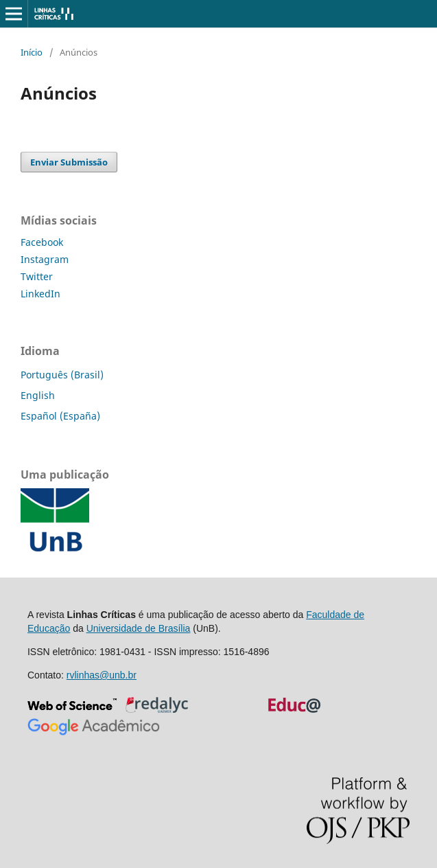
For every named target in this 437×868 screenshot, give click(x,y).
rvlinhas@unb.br (102, 675)
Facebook (42, 242)
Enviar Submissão (69, 162)
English (38, 395)
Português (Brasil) (62, 375)
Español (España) (60, 416)
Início (32, 52)
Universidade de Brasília (139, 628)
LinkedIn (40, 294)
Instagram (45, 259)
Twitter (37, 276)
